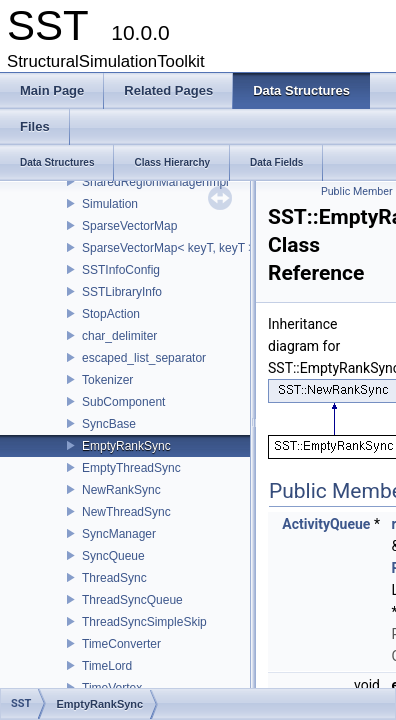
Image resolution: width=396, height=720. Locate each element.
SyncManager (119, 534)
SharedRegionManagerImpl (155, 182)
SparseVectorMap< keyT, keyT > (168, 248)
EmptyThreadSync (131, 468)
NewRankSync (121, 490)
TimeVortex (112, 688)
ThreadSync (114, 578)
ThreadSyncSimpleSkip (144, 622)
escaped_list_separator (144, 358)
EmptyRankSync (126, 446)
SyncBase (109, 424)
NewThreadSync (126, 512)
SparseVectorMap (129, 226)
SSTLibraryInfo (122, 292)
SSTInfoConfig (121, 270)
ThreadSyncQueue (132, 600)
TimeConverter (121, 644)
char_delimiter (119, 336)
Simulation (110, 204)
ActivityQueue (326, 524)
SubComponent (123, 402)
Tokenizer (107, 380)
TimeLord (107, 666)
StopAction (111, 314)
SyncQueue (113, 556)
